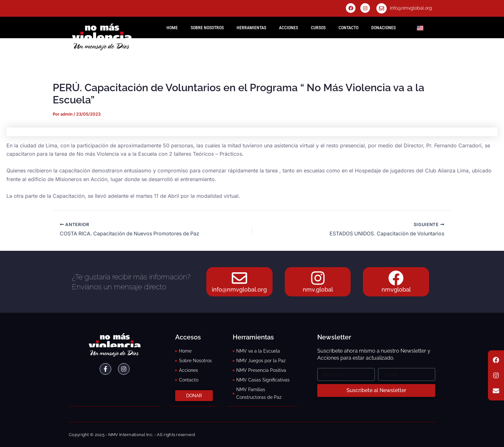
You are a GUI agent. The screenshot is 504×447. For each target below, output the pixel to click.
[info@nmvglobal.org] (382, 8)
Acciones (288, 28)
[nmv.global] (318, 278)
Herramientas (251, 28)
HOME (172, 28)
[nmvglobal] (396, 278)
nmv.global (318, 290)
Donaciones (383, 28)
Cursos (318, 28)
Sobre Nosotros (207, 28)
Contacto (348, 28)
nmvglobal (396, 290)
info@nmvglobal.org (411, 8)
